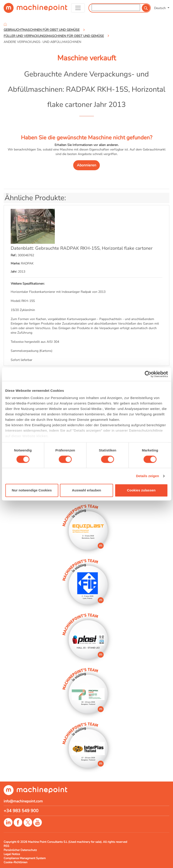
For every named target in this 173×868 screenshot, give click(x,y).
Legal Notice (12, 854)
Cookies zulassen (141, 490)
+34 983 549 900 (21, 811)
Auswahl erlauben (86, 490)
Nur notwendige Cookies (32, 490)
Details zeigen (147, 476)
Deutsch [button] (160, 8)
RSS (6, 846)
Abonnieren (86, 165)
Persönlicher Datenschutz (20, 850)
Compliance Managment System (25, 858)
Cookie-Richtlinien (16, 862)
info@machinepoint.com (23, 801)
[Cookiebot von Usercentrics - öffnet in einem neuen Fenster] (148, 374)
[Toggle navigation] (78, 8)
